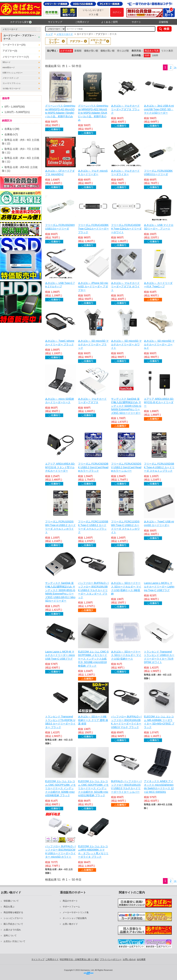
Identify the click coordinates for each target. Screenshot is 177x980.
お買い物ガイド (70, 924)
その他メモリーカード (12, 88)
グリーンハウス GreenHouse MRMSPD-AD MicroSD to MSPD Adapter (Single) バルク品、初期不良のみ (60, 111)
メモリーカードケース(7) (16, 57)
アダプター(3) (10, 51)
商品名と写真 (152, 51)
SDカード (7, 62)
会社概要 (141, 959)
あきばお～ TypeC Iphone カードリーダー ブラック (60, 343)
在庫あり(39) (12, 129)
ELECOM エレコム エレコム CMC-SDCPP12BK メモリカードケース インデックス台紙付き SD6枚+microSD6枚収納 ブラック (60, 788)
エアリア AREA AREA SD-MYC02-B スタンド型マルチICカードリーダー (60, 467)
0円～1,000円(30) (15, 107)
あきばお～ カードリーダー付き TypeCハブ (158, 285)
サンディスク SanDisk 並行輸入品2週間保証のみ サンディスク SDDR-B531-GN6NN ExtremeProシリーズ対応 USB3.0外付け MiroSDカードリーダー (60, 592)
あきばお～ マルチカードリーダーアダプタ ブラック (125, 109)
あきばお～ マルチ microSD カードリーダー (93, 173)
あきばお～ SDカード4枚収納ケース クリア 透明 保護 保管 (93, 720)
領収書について (11, 901)
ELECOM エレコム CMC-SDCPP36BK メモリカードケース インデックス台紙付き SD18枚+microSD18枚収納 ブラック (93, 659)
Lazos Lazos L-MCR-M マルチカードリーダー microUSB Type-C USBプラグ (60, 655)
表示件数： (137, 55)
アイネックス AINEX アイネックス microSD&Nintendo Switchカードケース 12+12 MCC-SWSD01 (159, 787)
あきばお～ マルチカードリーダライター (125, 173)
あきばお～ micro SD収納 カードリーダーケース (60, 401)
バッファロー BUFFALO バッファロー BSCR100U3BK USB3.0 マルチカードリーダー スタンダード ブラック (93, 590)
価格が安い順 (91, 51)
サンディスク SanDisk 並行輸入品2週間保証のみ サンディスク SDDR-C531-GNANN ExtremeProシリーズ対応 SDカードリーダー (126, 406)
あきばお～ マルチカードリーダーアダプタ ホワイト (125, 287)
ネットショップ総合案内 (75, 918)
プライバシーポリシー (111, 959)
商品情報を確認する (13, 912)
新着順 (78, 51)
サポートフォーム (71, 907)
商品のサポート (70, 901)
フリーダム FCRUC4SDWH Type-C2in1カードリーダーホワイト (126, 229)
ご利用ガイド (82, 22)
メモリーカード (10, 29)
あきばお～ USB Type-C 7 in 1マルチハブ (60, 285)
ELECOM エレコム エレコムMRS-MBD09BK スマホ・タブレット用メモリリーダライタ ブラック (93, 852)
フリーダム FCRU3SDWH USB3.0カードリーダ (60, 227)
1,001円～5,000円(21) (17, 112)
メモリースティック (11, 78)
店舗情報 (163, 22)
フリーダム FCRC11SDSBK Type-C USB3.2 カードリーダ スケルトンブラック (93, 527)
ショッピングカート (13, 918)
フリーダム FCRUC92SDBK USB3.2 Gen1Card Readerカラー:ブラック (93, 467)
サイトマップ (55, 22)
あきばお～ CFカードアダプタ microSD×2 (60, 173)
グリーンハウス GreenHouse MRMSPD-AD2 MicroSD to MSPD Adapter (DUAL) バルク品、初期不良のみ (93, 113)
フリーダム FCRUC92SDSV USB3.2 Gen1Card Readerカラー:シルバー (126, 467)
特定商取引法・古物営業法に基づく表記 (79, 959)
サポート (136, 22)
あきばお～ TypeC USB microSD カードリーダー (159, 523)
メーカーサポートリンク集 (76, 912)
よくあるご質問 (109, 22)
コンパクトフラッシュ (12, 83)
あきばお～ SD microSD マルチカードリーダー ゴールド (159, 344)
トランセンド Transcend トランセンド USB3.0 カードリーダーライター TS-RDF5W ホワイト (159, 657)
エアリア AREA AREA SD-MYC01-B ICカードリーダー (159, 402)
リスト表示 (167, 51)
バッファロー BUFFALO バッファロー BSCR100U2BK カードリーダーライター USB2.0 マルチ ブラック (126, 722)
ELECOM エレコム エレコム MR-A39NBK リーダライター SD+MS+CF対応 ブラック (159, 722)
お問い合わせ (129, 959)
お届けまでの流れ (12, 930)
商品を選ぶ (9, 907)
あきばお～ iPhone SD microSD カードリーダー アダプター (93, 287)
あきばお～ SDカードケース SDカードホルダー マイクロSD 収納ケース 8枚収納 (126, 588)
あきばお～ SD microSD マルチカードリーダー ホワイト (126, 344)
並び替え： (53, 51)
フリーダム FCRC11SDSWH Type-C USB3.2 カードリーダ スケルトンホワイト (125, 527)
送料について (10, 936)
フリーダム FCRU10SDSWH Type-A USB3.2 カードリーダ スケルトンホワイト (60, 527)
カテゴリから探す (21, 22)
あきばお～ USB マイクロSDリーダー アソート (159, 227)
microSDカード (9, 67)
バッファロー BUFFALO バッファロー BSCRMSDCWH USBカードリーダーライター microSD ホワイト (61, 852)
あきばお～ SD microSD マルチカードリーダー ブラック (93, 344)
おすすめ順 (66, 51)
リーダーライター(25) (14, 45)
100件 (155, 55)
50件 (147, 55)
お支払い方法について (14, 941)
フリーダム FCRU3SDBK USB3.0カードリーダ (158, 173)
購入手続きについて (13, 924)
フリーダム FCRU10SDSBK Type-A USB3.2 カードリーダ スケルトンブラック (159, 467)
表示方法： (137, 51)
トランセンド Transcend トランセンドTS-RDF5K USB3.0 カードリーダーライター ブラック (60, 722)
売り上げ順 (123, 51)
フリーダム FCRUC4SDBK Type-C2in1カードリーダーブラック (93, 229)
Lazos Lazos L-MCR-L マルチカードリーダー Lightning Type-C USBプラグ (159, 587)
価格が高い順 (107, 51)
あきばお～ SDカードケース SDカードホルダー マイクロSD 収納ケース (126, 655)
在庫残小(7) (11, 134)
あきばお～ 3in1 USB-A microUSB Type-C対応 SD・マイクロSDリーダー (159, 109)
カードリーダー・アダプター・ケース (20, 37)
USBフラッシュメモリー (13, 73)
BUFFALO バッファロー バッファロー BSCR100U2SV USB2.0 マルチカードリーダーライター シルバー (126, 787)
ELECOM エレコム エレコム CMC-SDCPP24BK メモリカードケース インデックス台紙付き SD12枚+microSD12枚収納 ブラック (93, 788)
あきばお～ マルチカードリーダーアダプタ (92, 401)
